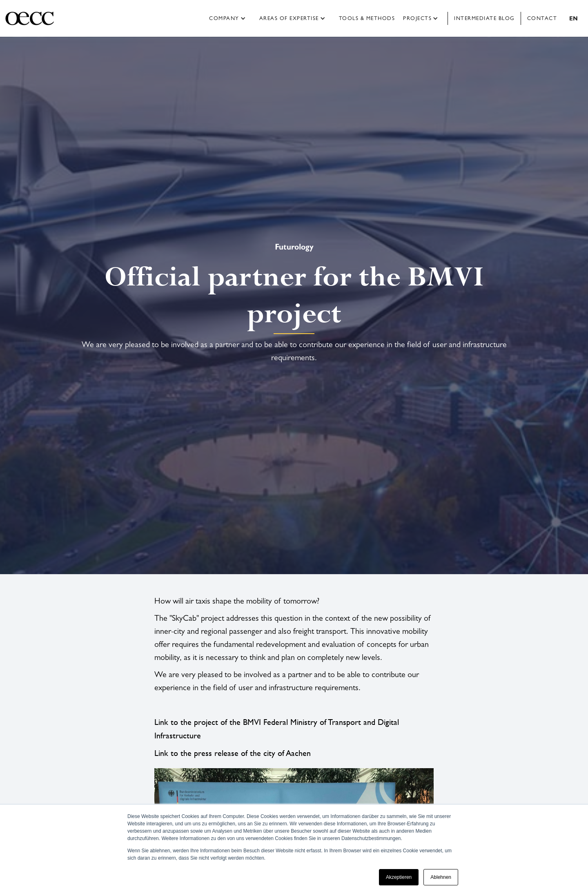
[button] (230, 18)
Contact (542, 18)
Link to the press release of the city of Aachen (233, 753)
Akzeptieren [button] (399, 877)
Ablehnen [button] (441, 877)
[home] (36, 18)
